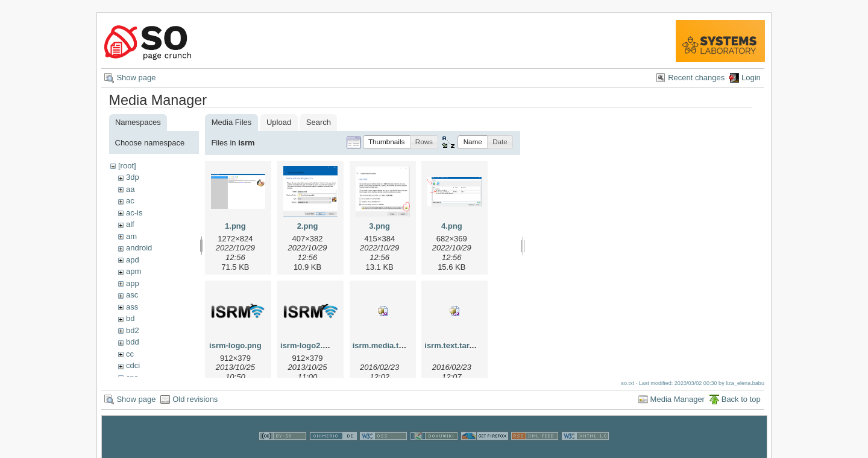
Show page (136, 78)
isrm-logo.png (235, 345)
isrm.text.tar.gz (452, 345)
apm (134, 271)
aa (130, 189)
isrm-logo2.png (309, 345)
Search (319, 122)
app (133, 283)
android (139, 248)
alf (130, 224)
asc (132, 295)
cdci (133, 365)
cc (130, 354)
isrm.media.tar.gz (385, 345)
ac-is (134, 213)
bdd (133, 342)
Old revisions (195, 403)
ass (132, 307)
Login (751, 78)
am (131, 236)
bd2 (133, 330)
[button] (387, 142)
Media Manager (678, 403)
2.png (308, 226)
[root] (127, 166)
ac (130, 201)
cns (132, 377)
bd (130, 318)
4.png (452, 226)
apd (133, 260)
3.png (379, 226)
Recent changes (696, 78)
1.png (235, 226)
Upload (279, 122)
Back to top (741, 403)
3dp (133, 177)
